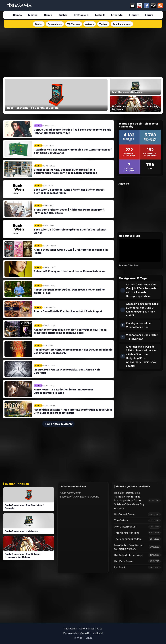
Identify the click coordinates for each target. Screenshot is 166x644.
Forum (149, 15)
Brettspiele (81, 15)
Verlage (103, 24)
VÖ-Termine (74, 24)
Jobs (99, 629)
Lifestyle (117, 15)
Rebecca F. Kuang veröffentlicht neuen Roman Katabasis (70, 271)
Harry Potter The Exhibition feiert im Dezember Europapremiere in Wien (63, 391)
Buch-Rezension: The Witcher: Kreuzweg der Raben (23, 556)
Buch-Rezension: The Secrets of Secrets (24, 507)
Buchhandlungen (122, 24)
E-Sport (134, 15)
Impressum (70, 629)
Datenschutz (87, 629)
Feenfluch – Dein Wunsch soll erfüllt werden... (129, 547)
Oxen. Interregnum (125, 527)
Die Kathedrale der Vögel (129, 555)
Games (17, 15)
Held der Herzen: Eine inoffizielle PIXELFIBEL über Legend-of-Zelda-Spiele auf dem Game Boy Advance (129, 501)
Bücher (63, 15)
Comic (48, 15)
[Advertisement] (83, 51)
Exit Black (120, 567)
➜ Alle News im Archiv (58, 424)
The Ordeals (121, 520)
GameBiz (86, 633)
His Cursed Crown (125, 514)
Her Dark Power (124, 561)
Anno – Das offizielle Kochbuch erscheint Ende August (68, 311)
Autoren (90, 24)
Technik (100, 15)
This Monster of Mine (127, 533)
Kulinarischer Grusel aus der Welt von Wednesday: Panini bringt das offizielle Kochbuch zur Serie (70, 331)
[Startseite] (19, 6)
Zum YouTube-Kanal (129, 265)
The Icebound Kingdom (128, 539)
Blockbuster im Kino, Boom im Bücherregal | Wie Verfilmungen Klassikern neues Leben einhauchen (65, 171)
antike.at (98, 633)
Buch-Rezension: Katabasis (21, 531)
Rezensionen (55, 24)
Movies (33, 15)
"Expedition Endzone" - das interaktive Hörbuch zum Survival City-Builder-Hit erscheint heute (73, 411)
